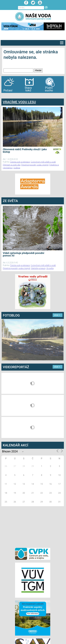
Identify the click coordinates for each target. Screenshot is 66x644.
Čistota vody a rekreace (20, 162)
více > (57, 315)
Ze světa (50, 268)
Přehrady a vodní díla (12, 165)
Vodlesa (17, 168)
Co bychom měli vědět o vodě (43, 162)
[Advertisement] (33, 527)
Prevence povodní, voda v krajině (35, 165)
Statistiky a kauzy (38, 268)
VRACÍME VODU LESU (19, 102)
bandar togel (4, 96)
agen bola (18, 96)
